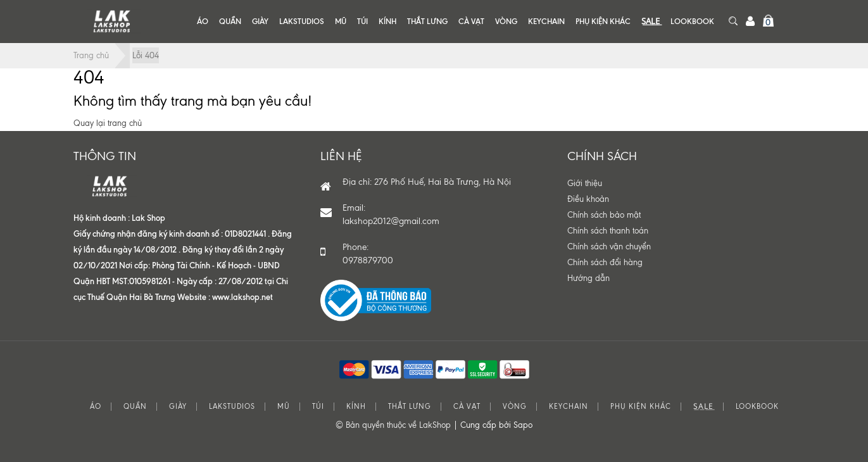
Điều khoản (588, 199)
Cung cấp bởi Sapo (496, 425)
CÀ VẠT (471, 21)
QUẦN (230, 21)
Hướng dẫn (588, 278)
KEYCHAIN (546, 21)
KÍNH (387, 21)
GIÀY (260, 21)
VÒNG (506, 21)
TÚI (362, 21)
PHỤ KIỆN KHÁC (603, 21)
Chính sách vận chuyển (609, 247)
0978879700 (368, 260)
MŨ (341, 21)
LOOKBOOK (692, 21)
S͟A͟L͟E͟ (651, 21)
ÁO (203, 21)
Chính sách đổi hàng (605, 262)
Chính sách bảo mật (604, 215)
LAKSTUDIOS (302, 21)
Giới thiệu (585, 183)
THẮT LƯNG (427, 21)
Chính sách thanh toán (608, 231)
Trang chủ (91, 55)
